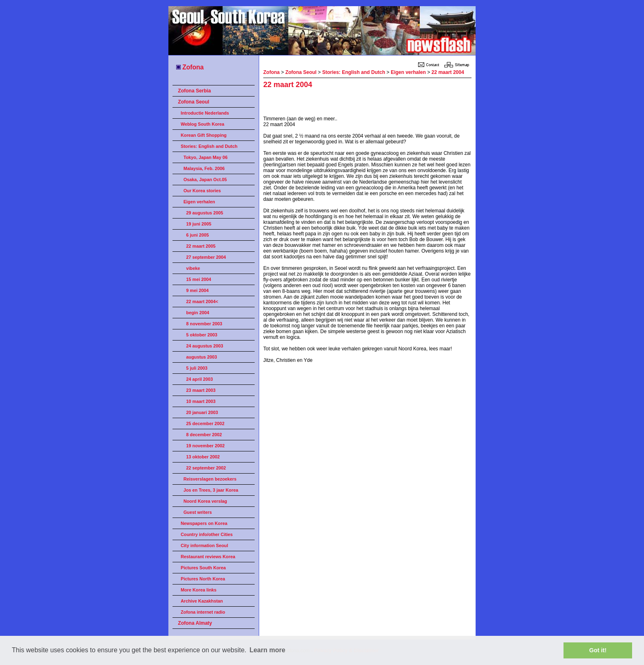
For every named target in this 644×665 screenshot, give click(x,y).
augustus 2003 (201, 357)
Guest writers (198, 512)
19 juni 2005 (199, 224)
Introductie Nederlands (205, 113)
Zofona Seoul (193, 102)
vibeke (193, 268)
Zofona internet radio (203, 612)
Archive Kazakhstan (202, 601)
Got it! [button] (598, 650)
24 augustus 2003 (205, 346)
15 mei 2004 (199, 279)
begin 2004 (198, 313)
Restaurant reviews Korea (208, 557)
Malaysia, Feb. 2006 (204, 168)
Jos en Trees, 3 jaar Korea (211, 490)
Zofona (190, 67)
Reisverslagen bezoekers (210, 479)
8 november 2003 (204, 324)
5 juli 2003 (197, 368)
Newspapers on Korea (204, 523)
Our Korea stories (202, 191)
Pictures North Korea (203, 579)
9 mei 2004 (197, 290)
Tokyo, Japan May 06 (206, 157)
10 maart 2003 (201, 401)
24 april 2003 (199, 379)
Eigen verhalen (199, 202)
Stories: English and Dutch (209, 146)
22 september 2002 (206, 468)
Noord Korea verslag (205, 501)
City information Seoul (204, 545)
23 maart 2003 (201, 390)
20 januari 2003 (202, 412)
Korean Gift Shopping (204, 135)
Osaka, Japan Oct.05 (205, 179)
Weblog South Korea (202, 124)
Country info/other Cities (207, 534)
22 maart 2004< (202, 301)
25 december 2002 (205, 423)
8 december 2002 (204, 435)
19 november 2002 (205, 446)
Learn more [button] (267, 650)
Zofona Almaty (195, 623)
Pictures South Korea (203, 568)
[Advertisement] (359, 104)
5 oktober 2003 (202, 335)
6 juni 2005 (197, 235)
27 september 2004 (206, 257)
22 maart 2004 (447, 72)
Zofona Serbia (194, 91)
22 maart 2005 (201, 246)
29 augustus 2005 (205, 213)
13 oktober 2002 (203, 457)
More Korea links (199, 590)
